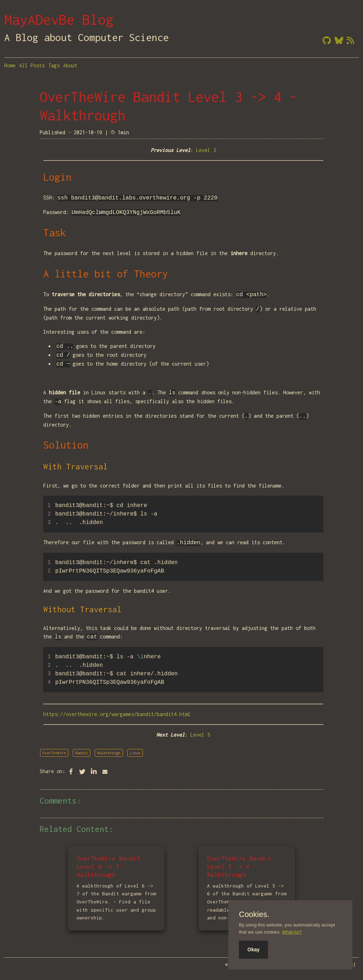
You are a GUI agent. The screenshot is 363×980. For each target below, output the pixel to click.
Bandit (82, 753)
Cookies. (254, 914)
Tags (54, 65)
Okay (253, 950)
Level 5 (200, 735)
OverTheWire (54, 753)
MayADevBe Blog (59, 19)
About (70, 65)
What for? (292, 932)
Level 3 (206, 150)
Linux (135, 753)
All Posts (32, 65)
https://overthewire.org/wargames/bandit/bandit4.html (117, 714)
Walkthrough (109, 753)
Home (10, 65)
